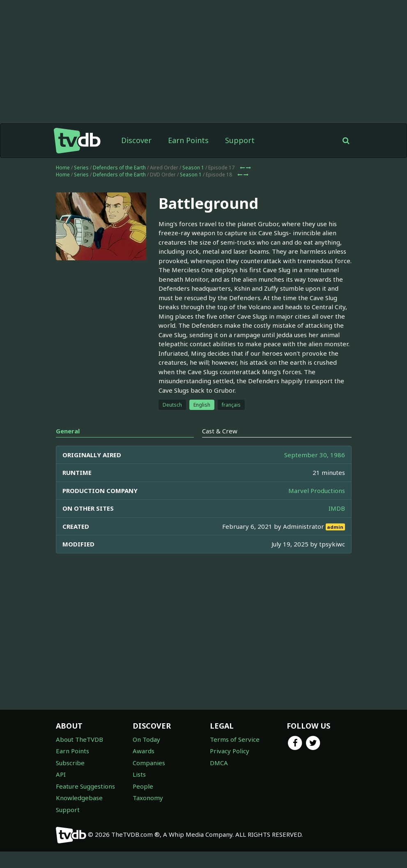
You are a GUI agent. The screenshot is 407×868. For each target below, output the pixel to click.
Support (240, 140)
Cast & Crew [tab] (220, 431)
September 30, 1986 (315, 455)
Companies (149, 763)
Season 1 (193, 168)
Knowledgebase (79, 798)
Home (63, 168)
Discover (136, 140)
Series (81, 168)
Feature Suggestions (85, 786)
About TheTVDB (79, 739)
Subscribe (70, 763)
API (61, 774)
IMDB (337, 508)
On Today (146, 739)
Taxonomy (148, 798)
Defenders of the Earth (119, 168)
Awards (144, 751)
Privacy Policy (230, 751)
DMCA (219, 763)
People (143, 786)
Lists (139, 774)
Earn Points (188, 140)
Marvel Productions (317, 491)
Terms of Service (235, 739)
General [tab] (68, 431)
